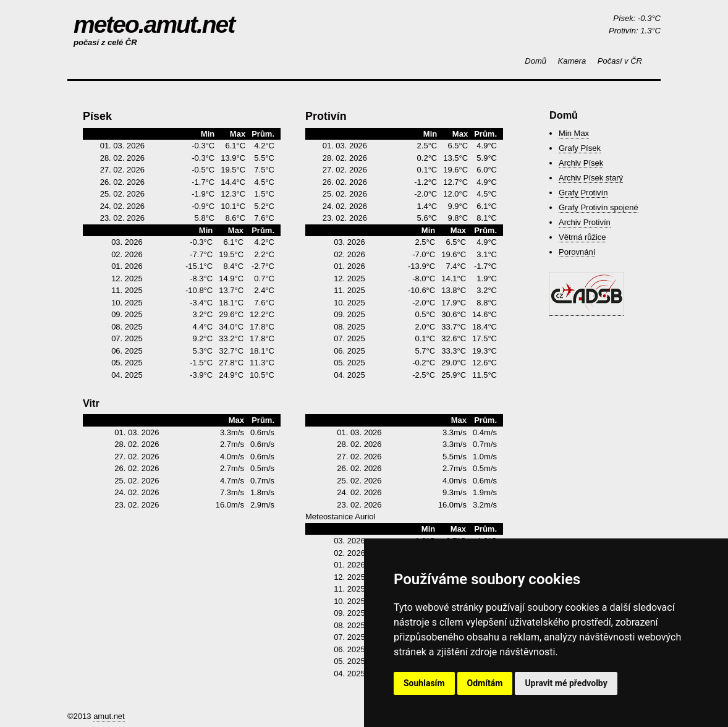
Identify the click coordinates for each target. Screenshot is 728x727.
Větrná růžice (582, 237)
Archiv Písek (581, 163)
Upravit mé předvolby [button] (566, 683)
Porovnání (577, 252)
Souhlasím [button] (424, 683)
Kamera (572, 61)
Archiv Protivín (585, 222)
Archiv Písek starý (591, 178)
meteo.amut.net (154, 24)
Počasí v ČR (620, 61)
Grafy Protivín (583, 193)
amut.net (109, 716)
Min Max (574, 133)
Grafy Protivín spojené (599, 207)
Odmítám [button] (485, 683)
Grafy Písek (580, 148)
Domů (535, 61)
